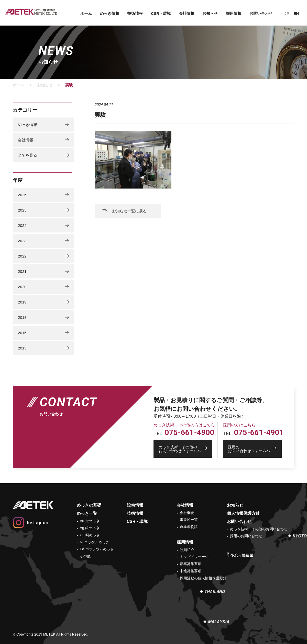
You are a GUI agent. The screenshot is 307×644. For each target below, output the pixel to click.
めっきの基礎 (89, 505)
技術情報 (135, 13)
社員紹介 (187, 550)
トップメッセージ (194, 557)
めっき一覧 (87, 513)
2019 (22, 302)
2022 (22, 256)
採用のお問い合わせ (246, 536)
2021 (22, 271)
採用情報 (234, 13)
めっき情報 (110, 13)
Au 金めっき (90, 521)
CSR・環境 (161, 13)
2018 (22, 317)
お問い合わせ (261, 13)
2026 (22, 195)
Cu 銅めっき (90, 535)
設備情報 (135, 505)
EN (296, 13)
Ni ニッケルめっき (95, 542)
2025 (22, 210)
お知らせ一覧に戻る (129, 211)
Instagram (37, 523)
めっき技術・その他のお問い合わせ (259, 529)
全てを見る (28, 155)
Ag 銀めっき (90, 528)
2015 (22, 333)
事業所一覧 (189, 520)
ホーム (86, 13)
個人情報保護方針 (243, 513)
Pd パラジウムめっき (97, 549)
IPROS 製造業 (240, 555)
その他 (85, 556)
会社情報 (187, 13)
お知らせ (210, 13)
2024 (22, 225)
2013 (22, 348)
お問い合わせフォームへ (185, 449)
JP (287, 13)
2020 (22, 287)
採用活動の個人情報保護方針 (203, 578)
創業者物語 (189, 527)
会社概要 (187, 513)
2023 (22, 241)
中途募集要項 (191, 571)
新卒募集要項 (191, 564)
